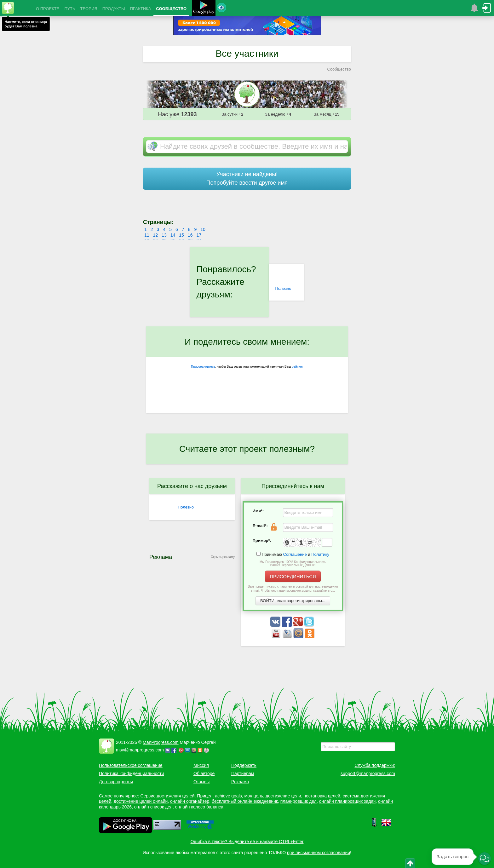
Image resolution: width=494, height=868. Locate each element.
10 (203, 229)
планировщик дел (299, 801)
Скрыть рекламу (223, 557)
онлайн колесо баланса (199, 807)
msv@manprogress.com (140, 750)
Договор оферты (116, 782)
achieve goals (228, 796)
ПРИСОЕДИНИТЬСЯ (293, 576)
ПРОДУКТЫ (114, 9)
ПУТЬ (70, 9)
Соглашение (295, 554)
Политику (320, 554)
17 (199, 235)
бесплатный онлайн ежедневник (245, 801)
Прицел (205, 796)
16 (190, 235)
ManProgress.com (161, 742)
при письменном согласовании (319, 853)
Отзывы (201, 782)
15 (181, 235)
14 (173, 235)
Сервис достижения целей (167, 796)
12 (156, 235)
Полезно (283, 288)
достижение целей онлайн (141, 801)
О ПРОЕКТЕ (48, 9)
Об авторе (204, 773)
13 (164, 235)
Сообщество (339, 69)
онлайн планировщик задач (348, 801)
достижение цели (283, 796)
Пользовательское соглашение (131, 765)
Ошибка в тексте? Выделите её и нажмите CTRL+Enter (247, 842)
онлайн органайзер (190, 801)
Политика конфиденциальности (132, 773)
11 (147, 235)
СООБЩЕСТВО (171, 9)
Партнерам (243, 773)
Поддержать (244, 765)
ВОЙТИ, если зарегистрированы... (293, 601)
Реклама (240, 782)
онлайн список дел (153, 807)
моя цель (254, 796)
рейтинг (297, 367)
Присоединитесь (203, 367)
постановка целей (322, 796)
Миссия (201, 765)
